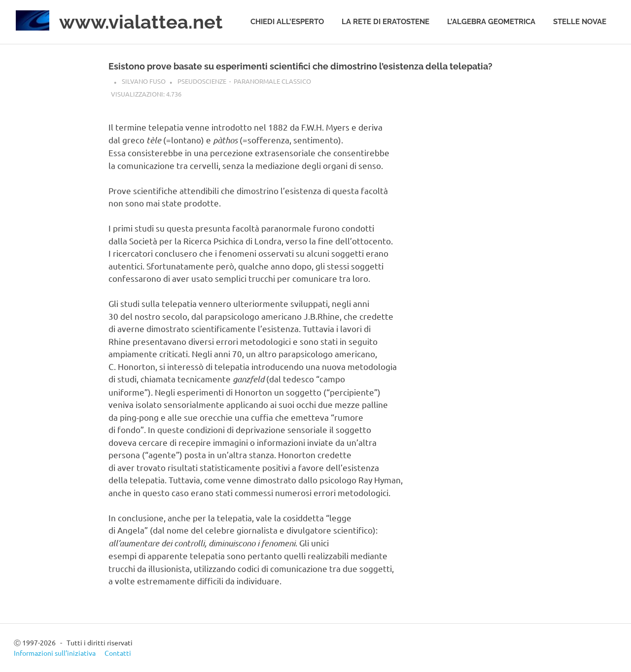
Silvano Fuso (144, 81)
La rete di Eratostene (386, 22)
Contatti (118, 653)
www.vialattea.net (141, 22)
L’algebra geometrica (491, 22)
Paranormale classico (272, 81)
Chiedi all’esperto (287, 22)
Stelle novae (580, 22)
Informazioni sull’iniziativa (55, 653)
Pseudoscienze (202, 81)
